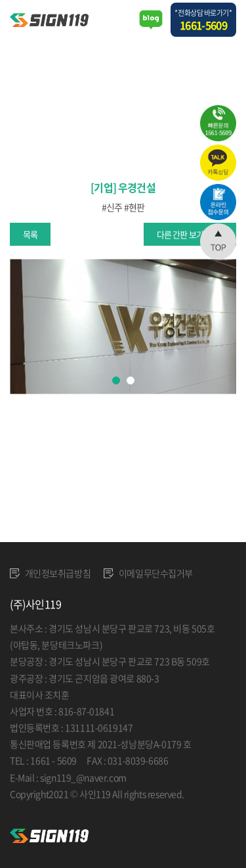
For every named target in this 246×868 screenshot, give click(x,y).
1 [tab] (116, 380)
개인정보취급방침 (50, 573)
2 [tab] (131, 380)
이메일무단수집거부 (148, 573)
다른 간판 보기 (180, 234)
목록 (30, 234)
